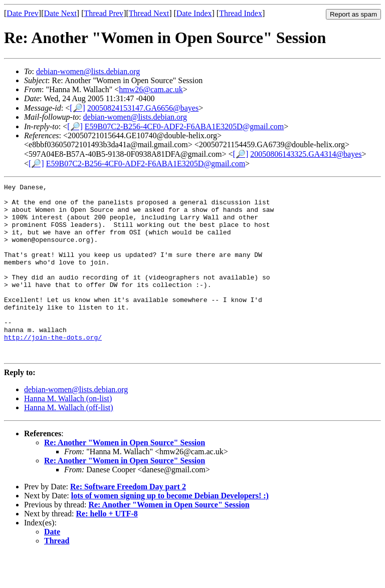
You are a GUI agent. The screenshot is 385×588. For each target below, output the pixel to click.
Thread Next (149, 13)
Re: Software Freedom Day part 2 (128, 521)
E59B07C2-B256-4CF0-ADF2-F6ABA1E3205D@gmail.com (184, 126)
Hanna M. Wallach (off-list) (69, 442)
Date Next (60, 13)
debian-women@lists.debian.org (88, 71)
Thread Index (241, 13)
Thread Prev (104, 13)
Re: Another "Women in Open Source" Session (125, 477)
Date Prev (23, 13)
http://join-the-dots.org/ (53, 369)
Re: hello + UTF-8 (107, 548)
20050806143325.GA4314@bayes (306, 154)
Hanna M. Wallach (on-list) (68, 433)
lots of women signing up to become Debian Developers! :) (170, 530)
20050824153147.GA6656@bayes (143, 108)
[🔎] (77, 108)
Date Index (194, 13)
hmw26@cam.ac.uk (151, 89)
